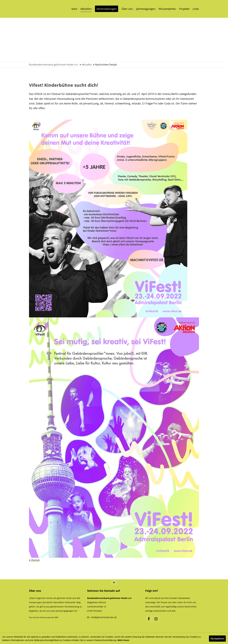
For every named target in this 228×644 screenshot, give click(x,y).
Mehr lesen (123, 640)
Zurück (35, 560)
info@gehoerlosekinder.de (104, 617)
